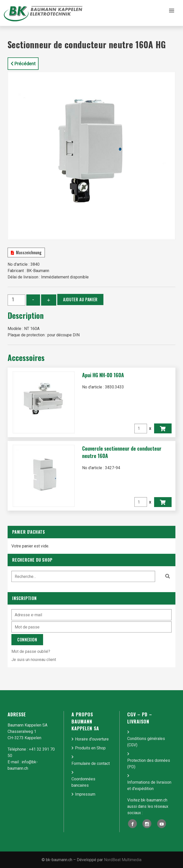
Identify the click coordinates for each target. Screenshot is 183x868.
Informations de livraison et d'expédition (149, 785)
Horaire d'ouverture (92, 739)
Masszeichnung (26, 252)
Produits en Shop (90, 748)
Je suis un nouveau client (34, 660)
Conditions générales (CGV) (146, 742)
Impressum (85, 794)
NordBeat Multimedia (123, 860)
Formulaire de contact (91, 763)
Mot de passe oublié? (31, 651)
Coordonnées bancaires (83, 782)
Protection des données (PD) (149, 764)
